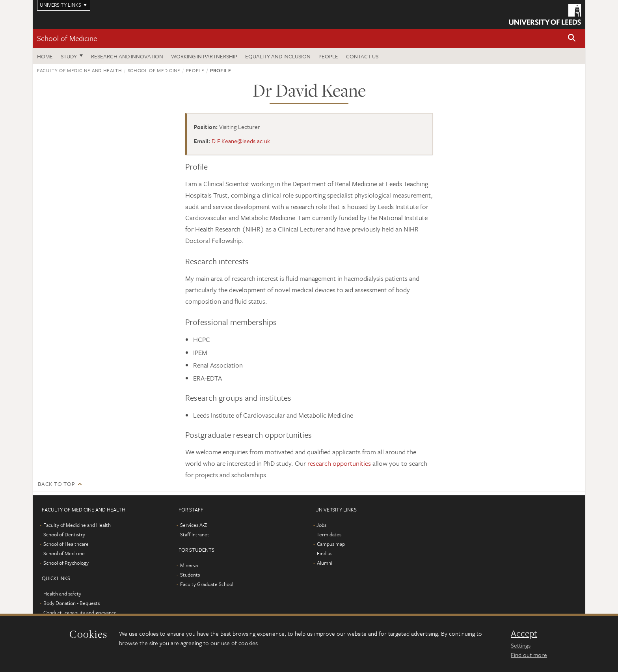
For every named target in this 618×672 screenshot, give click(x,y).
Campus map (331, 544)
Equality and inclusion (278, 56)
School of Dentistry (64, 534)
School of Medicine (67, 38)
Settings (521, 645)
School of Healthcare (66, 544)
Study (69, 56)
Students (190, 575)
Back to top (56, 484)
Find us (325, 553)
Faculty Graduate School (207, 584)
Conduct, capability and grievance (80, 612)
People (328, 56)
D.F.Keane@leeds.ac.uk (241, 141)
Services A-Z (194, 525)
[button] (572, 38)
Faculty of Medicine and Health (80, 70)
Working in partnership (204, 56)
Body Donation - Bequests (72, 603)
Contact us (362, 56)
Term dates (329, 534)
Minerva (189, 565)
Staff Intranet (195, 534)
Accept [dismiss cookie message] (524, 633)
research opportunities (339, 463)
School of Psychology (66, 563)
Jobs (321, 525)
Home (45, 56)
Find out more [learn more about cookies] (529, 655)
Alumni (325, 563)
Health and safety (62, 594)
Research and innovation (127, 56)
